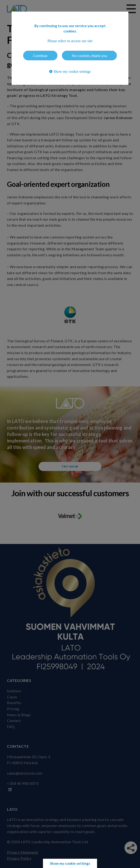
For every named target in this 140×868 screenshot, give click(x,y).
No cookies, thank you (89, 56)
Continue (40, 56)
